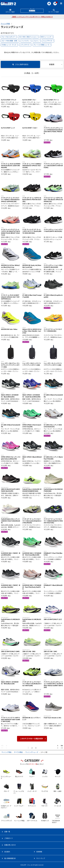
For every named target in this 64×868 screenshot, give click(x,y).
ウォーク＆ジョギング (8, 37)
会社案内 (7, 852)
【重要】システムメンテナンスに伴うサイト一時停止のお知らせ (32, 17)
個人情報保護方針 (10, 858)
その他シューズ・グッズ (9, 45)
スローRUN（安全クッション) (28, 37)
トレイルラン (25, 41)
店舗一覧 (7, 832)
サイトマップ (41, 858)
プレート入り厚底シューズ (41, 45)
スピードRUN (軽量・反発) (9, 41)
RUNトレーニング (46, 37)
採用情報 (39, 852)
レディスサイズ (25, 45)
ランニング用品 (5, 24)
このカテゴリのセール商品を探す (32, 739)
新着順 (52, 64)
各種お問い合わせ (10, 845)
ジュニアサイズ (47, 41)
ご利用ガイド (9, 838)
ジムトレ (36, 41)
